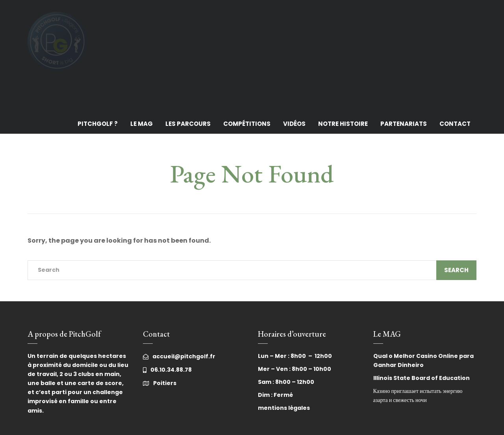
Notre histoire (343, 124)
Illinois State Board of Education (422, 378)
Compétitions (247, 124)
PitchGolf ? (98, 124)
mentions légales (284, 408)
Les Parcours (188, 124)
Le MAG (142, 124)
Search (456, 270)
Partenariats (404, 124)
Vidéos (294, 124)
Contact (455, 124)
